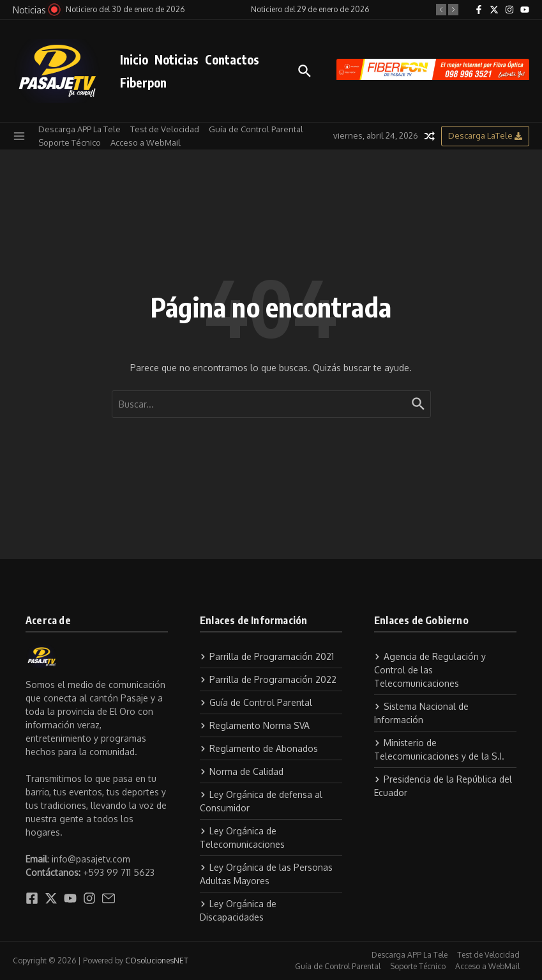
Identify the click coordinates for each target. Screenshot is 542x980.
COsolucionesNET (157, 961)
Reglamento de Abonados (259, 748)
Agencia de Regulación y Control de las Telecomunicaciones (430, 670)
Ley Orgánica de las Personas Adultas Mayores (266, 874)
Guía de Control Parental (256, 129)
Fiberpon (143, 82)
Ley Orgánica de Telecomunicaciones (242, 838)
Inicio (134, 59)
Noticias (177, 59)
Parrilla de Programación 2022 (268, 679)
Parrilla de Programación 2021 (267, 656)
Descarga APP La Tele (79, 129)
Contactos (232, 59)
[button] (441, 10)
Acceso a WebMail (146, 142)
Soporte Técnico (70, 142)
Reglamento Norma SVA (255, 725)
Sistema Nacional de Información (421, 713)
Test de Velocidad (165, 129)
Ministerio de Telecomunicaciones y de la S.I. (439, 749)
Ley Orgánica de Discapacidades (238, 910)
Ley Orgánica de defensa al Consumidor (261, 801)
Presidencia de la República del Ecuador (443, 786)
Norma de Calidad (242, 771)
